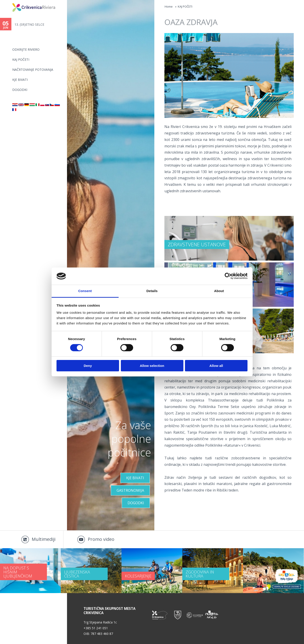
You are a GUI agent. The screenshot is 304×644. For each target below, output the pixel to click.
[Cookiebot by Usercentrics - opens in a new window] (228, 276)
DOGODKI (20, 90)
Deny (88, 366)
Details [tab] (152, 291)
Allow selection (152, 366)
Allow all (216, 366)
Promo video (101, 539)
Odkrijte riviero (26, 49)
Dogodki (136, 503)
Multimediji (44, 539)
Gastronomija (130, 490)
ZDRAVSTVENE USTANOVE (197, 244)
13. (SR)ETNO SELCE (29, 24)
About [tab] (219, 291)
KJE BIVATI (20, 80)
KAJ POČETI (21, 60)
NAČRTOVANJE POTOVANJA (33, 70)
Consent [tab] (85, 291)
